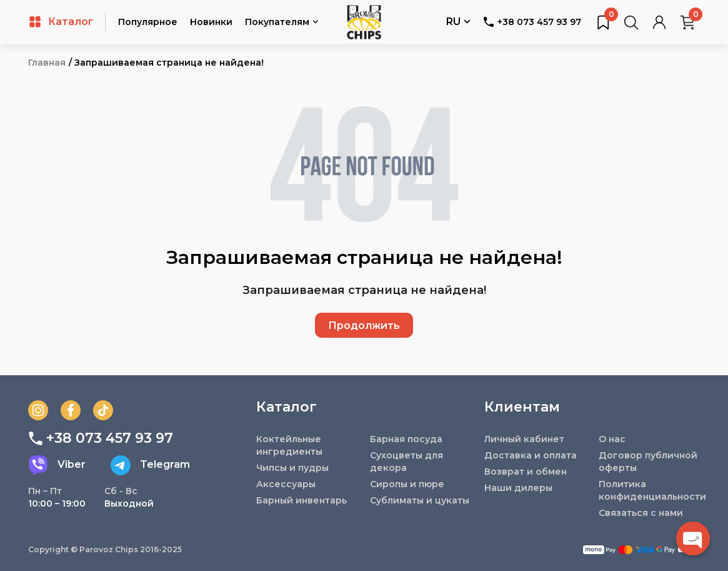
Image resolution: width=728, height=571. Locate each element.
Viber (57, 465)
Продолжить (364, 326)
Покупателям (282, 23)
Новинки (211, 22)
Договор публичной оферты (648, 462)
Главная (47, 63)
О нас (612, 439)
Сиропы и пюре (407, 484)
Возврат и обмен (526, 472)
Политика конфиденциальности (650, 490)
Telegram (150, 465)
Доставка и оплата (531, 455)
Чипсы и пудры (292, 468)
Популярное (148, 22)
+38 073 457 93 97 (532, 22)
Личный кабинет (524, 439)
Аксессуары (286, 484)
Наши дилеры (518, 488)
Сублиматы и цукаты (420, 500)
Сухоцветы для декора (406, 462)
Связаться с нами (641, 513)
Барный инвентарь (302, 500)
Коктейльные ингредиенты (289, 445)
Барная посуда (406, 439)
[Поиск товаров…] (631, 22)
